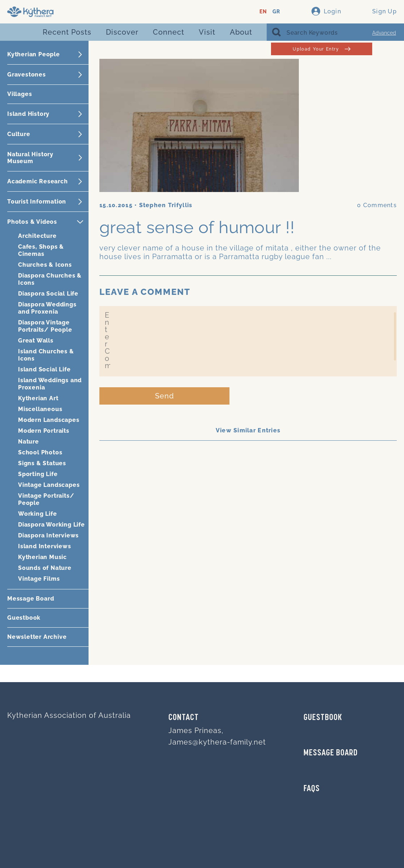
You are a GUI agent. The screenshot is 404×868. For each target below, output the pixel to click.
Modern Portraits (44, 431)
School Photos (40, 452)
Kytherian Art (38, 398)
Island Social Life (44, 369)
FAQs (312, 789)
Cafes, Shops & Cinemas (41, 250)
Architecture (37, 236)
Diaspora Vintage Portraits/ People (45, 326)
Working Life (38, 514)
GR (276, 12)
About (241, 32)
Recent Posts (67, 32)
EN (263, 12)
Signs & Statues (42, 463)
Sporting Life (38, 474)
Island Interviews (45, 546)
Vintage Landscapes (49, 485)
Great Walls (36, 341)
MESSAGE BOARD (331, 753)
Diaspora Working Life (51, 525)
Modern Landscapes (49, 420)
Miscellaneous (40, 409)
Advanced (384, 33)
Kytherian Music (42, 557)
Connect (169, 32)
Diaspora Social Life (48, 294)
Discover (122, 32)
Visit (207, 32)
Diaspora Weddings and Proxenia (47, 308)
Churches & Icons (45, 265)
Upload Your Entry (321, 49)
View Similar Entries (248, 430)
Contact (184, 718)
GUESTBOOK (323, 718)
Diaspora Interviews (48, 535)
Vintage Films (39, 579)
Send (165, 396)
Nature (29, 442)
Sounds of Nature (45, 568)
